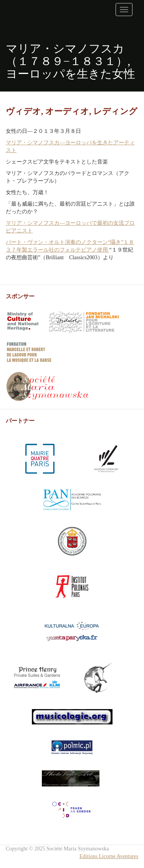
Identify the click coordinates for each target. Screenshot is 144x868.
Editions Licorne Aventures (109, 856)
